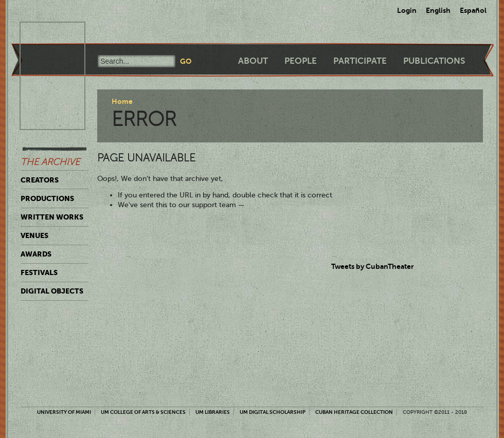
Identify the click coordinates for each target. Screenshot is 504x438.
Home (122, 101)
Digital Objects (52, 291)
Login (407, 10)
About (253, 61)
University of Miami (64, 412)
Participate (360, 61)
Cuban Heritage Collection (354, 412)
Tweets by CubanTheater (373, 266)
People (301, 61)
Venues (34, 235)
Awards (36, 254)
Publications (434, 61)
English (438, 10)
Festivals (39, 272)
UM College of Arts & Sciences (143, 412)
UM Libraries (213, 412)
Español (473, 10)
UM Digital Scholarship (273, 412)
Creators (40, 180)
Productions (47, 198)
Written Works (52, 217)
